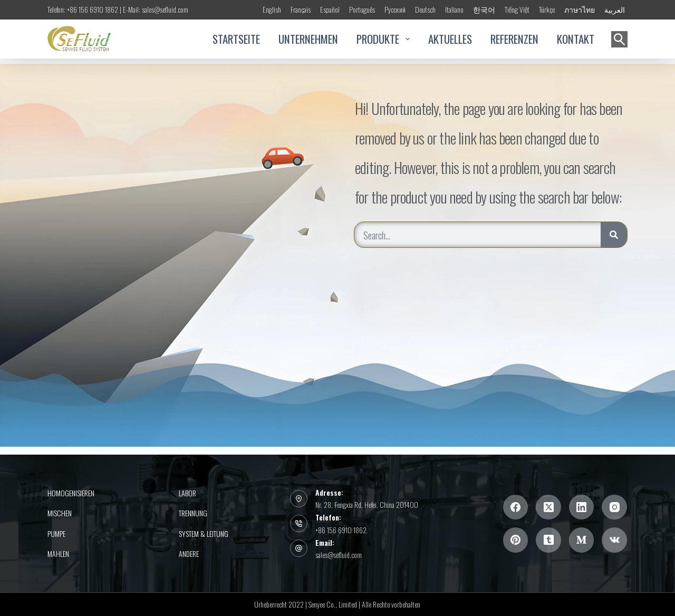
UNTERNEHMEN (308, 39)
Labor (187, 493)
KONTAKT (576, 39)
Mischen (60, 513)
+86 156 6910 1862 (341, 530)
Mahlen (58, 554)
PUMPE (56, 534)
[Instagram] (614, 507)
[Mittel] (582, 540)
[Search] (614, 235)
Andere (189, 554)
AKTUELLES (450, 39)
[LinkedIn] (582, 507)
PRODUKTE (383, 39)
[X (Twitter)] (548, 507)
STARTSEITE (236, 39)
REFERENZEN (514, 39)
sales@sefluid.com (339, 555)
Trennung (193, 513)
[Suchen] (619, 39)
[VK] (614, 540)
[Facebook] (516, 507)
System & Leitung (204, 534)
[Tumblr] (548, 540)
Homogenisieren (71, 493)
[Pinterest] (516, 540)
